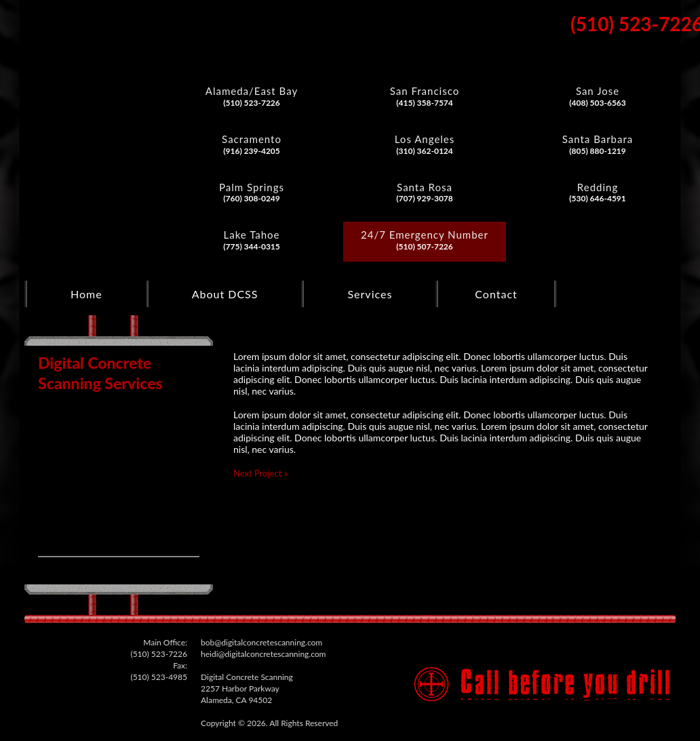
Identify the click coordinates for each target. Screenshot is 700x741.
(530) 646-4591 (598, 198)
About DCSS (225, 294)
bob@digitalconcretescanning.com (261, 642)
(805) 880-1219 (598, 151)
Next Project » (260, 473)
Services (370, 294)
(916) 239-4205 (252, 151)
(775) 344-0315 (252, 246)
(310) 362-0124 (425, 151)
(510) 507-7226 (425, 246)
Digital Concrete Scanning (83, 93)
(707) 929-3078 (425, 198)
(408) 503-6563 (598, 103)
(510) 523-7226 (252, 103)
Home (86, 294)
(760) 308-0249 (252, 198)
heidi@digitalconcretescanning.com (263, 654)
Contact (496, 294)
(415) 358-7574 (425, 103)
